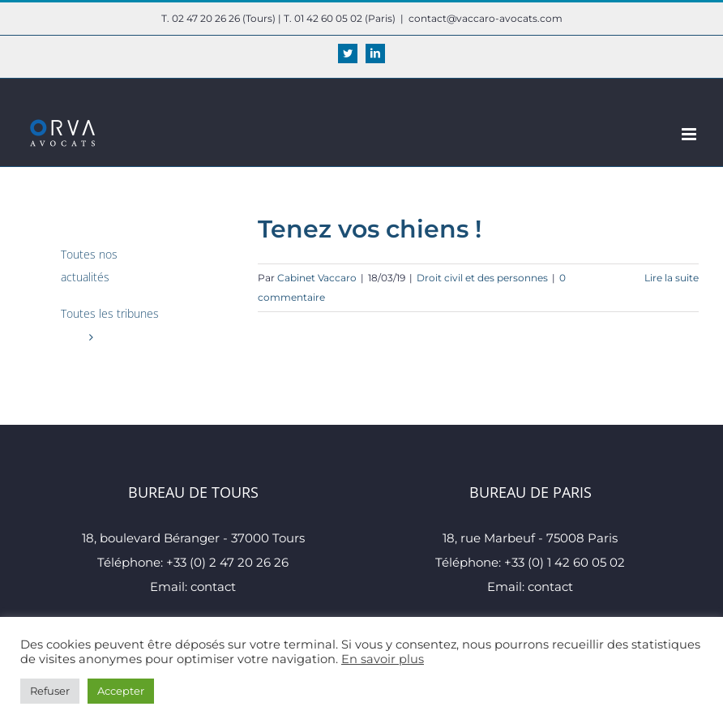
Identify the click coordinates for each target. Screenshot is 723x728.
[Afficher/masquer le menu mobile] (690, 134)
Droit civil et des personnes (482, 278)
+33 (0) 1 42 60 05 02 (565, 562)
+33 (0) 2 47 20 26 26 (227, 562)
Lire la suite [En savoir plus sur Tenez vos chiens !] (672, 278)
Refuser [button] (50, 691)
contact (213, 587)
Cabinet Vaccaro (317, 278)
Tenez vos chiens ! (370, 229)
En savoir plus (383, 659)
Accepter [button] (121, 691)
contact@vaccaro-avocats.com (486, 18)
